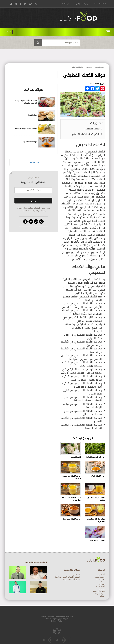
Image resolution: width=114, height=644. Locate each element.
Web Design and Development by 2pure (57, 616)
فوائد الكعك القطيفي (77, 67)
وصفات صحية (100, 577)
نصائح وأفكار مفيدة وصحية (71, 579)
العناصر (72, 283)
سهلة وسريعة (100, 594)
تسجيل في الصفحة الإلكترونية (83, 4)
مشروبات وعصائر (98, 591)
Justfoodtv (34, 162)
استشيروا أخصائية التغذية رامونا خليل (67, 577)
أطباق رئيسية (100, 575)
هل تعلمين (76, 575)
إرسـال (33, 201)
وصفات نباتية (100, 579)
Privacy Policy (57, 621)
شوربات (102, 584)
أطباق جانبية (100, 586)
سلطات (102, 582)
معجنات (102, 589)
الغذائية (101, 286)
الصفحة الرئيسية (101, 4)
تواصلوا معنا (65, 4)
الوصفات (77, 186)
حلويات (102, 596)
